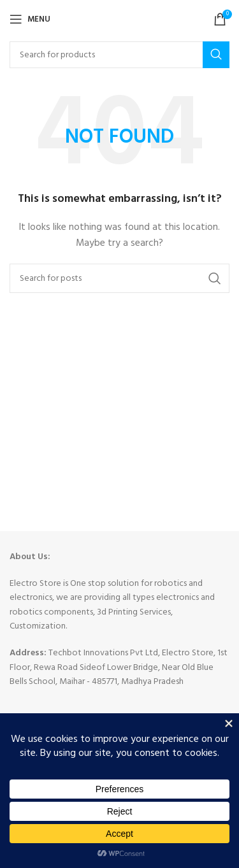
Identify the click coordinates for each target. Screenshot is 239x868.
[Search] (119, 55)
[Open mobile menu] (30, 19)
